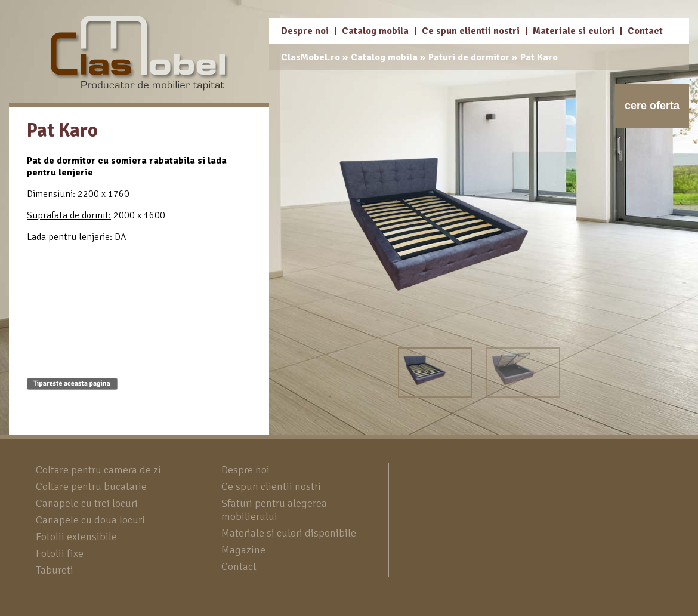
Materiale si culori (574, 31)
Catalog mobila (375, 31)
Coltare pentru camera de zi (98, 470)
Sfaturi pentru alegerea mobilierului (274, 510)
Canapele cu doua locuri (90, 520)
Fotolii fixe (60, 553)
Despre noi (305, 31)
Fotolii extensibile (76, 537)
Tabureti (55, 570)
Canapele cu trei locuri (87, 503)
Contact (645, 31)
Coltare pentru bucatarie (91, 486)
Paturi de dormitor (469, 57)
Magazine (243, 550)
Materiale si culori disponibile (289, 533)
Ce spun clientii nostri (471, 31)
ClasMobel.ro (311, 57)
